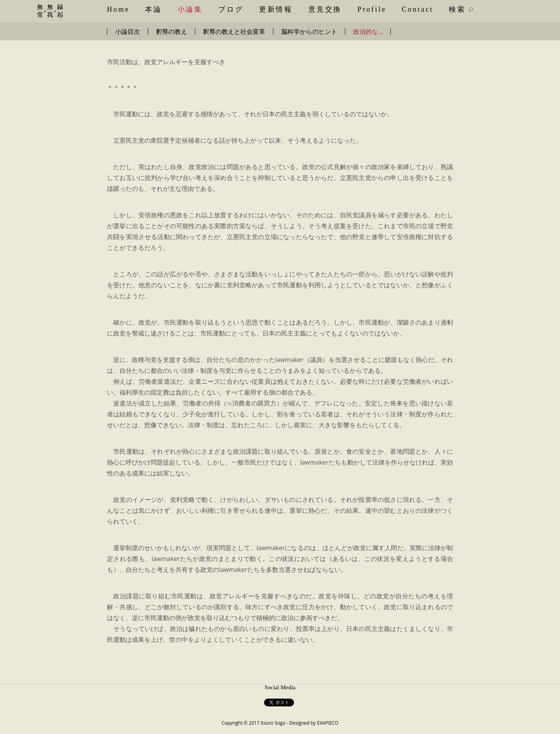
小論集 (190, 9)
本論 (153, 9)
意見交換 (325, 9)
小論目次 (128, 31)
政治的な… (368, 31)
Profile (372, 9)
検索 (461, 9)
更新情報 (276, 9)
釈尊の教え (171, 31)
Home (118, 9)
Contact (417, 9)
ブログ (231, 9)
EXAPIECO (328, 723)
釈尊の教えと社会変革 (234, 31)
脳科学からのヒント (309, 31)
